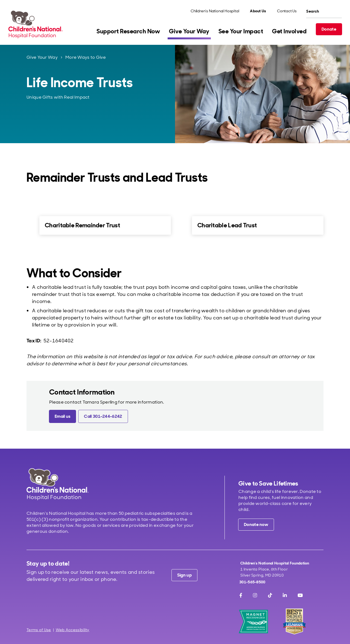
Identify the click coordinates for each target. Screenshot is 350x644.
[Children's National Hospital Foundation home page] (37, 24)
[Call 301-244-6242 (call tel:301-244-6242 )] (103, 416)
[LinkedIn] (285, 595)
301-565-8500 (252, 582)
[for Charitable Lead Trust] (183, 225)
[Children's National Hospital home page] (58, 484)
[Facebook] (241, 595)
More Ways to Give (86, 57)
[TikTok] (270, 595)
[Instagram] (255, 595)
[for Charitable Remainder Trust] (30, 225)
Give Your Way (42, 57)
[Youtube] (300, 595)
